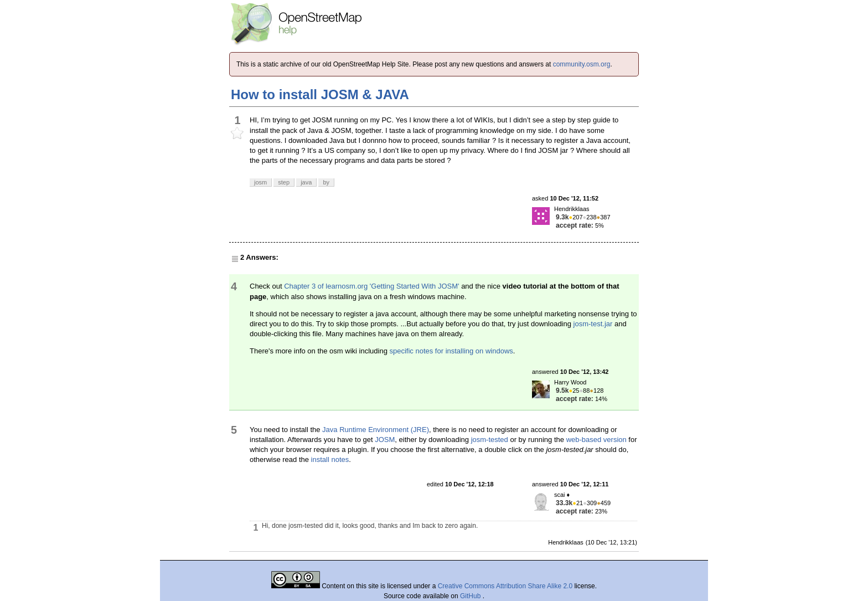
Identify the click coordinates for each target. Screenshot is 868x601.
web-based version (596, 440)
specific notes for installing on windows (451, 351)
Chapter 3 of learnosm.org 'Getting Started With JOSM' (371, 286)
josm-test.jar (593, 324)
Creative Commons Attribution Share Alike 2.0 (505, 586)
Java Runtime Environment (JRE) (376, 430)
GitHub (471, 596)
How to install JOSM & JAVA (320, 94)
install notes (330, 459)
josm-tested (490, 440)
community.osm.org (582, 64)
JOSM (385, 440)
